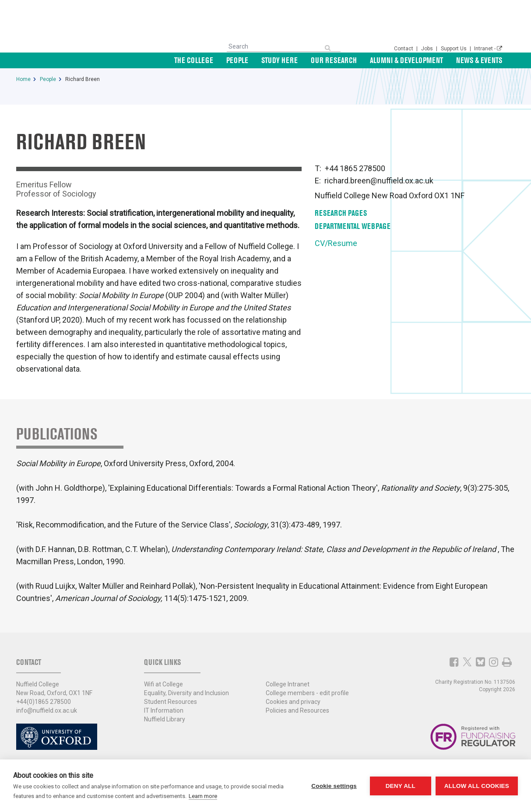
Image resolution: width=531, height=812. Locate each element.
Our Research (334, 60)
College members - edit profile (307, 693)
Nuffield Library (165, 719)
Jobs (428, 49)
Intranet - (488, 49)
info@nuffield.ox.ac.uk (47, 710)
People (237, 60)
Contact (404, 49)
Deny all (401, 786)
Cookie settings (334, 786)
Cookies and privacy (293, 702)
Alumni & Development (406, 60)
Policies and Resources (297, 710)
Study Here (280, 60)
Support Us (454, 49)
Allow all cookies (477, 786)
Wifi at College (164, 684)
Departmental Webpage (353, 226)
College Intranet (288, 684)
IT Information (164, 710)
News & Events (479, 60)
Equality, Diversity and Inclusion (186, 693)
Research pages (341, 213)
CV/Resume (336, 243)
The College (194, 60)
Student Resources (171, 702)
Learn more (203, 796)
